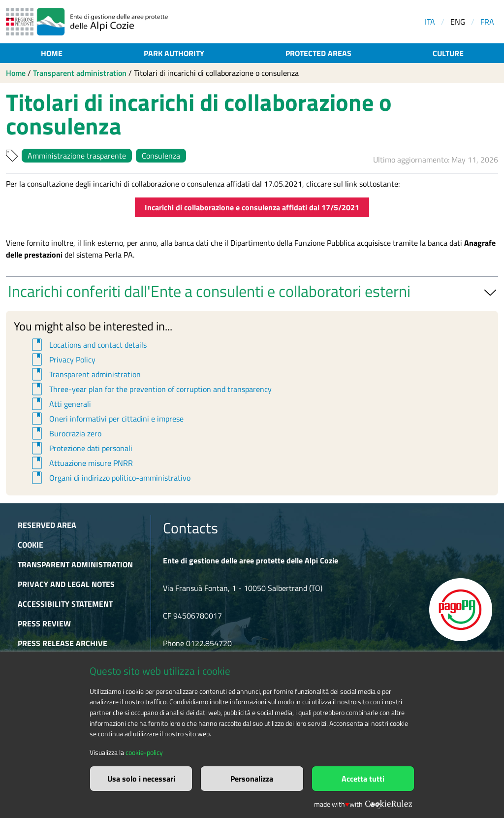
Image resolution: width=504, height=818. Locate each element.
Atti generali (60, 404)
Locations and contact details (88, 345)
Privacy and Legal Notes (66, 584)
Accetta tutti (363, 779)
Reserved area (47, 525)
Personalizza (252, 779)
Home (52, 53)
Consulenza (161, 156)
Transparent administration (80, 73)
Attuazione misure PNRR (81, 463)
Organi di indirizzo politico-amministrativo (110, 478)
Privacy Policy (62, 360)
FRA (487, 22)
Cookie (31, 545)
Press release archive (63, 643)
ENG (458, 22)
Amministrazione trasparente (77, 156)
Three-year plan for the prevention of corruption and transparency (150, 389)
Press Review (44, 623)
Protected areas (318, 53)
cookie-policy (144, 753)
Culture (448, 53)
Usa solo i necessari (141, 779)
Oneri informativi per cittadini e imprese (106, 419)
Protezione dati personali (80, 448)
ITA (430, 22)
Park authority (174, 53)
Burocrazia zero (65, 433)
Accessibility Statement (65, 604)
